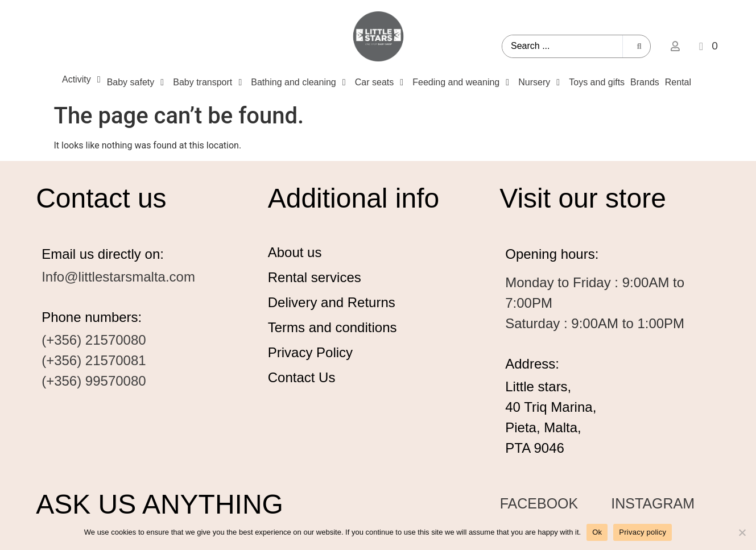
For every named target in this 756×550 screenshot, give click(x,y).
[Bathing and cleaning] (300, 82)
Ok (597, 532)
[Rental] (678, 82)
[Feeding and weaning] (462, 82)
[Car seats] (381, 82)
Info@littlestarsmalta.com (118, 277)
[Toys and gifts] (597, 82)
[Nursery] (541, 82)
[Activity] (83, 80)
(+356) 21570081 (94, 360)
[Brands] (645, 82)
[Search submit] (639, 46)
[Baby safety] (137, 82)
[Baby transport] (209, 82)
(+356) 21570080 (94, 340)
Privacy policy (643, 532)
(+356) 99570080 (94, 381)
